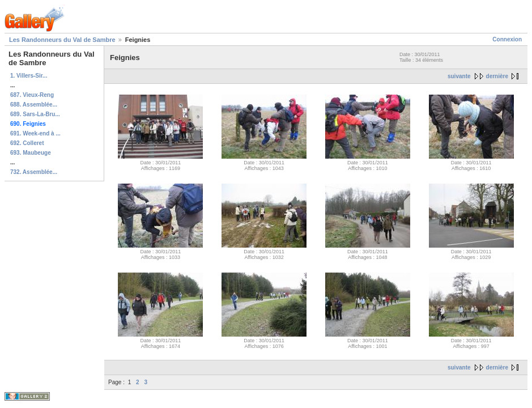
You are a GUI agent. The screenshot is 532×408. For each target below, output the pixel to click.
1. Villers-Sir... (29, 76)
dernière (497, 76)
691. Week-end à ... (35, 133)
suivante (459, 76)
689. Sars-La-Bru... (35, 114)
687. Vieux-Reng (32, 95)
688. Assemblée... (34, 105)
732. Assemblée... (34, 172)
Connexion (507, 39)
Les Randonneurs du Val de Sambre (62, 40)
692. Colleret (27, 143)
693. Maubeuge (31, 153)
